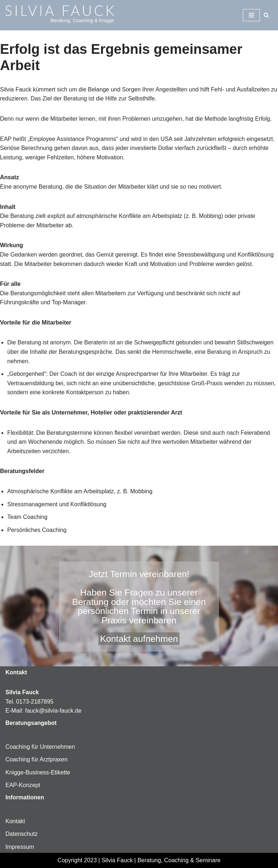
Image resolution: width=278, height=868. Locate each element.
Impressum (20, 847)
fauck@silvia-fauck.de (53, 711)
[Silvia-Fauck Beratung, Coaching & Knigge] (60, 15)
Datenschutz (22, 834)
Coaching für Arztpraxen (37, 759)
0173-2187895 (35, 702)
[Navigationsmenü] (251, 15)
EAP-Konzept (23, 785)
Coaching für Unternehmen (40, 747)
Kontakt (15, 821)
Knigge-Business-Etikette (38, 772)
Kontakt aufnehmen (139, 639)
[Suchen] (266, 15)
